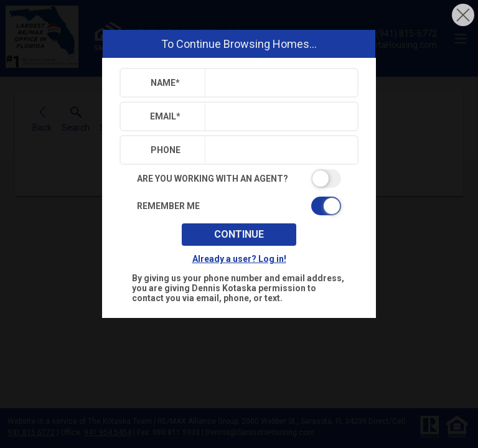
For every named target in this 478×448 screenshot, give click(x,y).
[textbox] (279, 83)
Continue (239, 234)
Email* (165, 116)
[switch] (239, 179)
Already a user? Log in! (239, 259)
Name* (165, 83)
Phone (166, 150)
